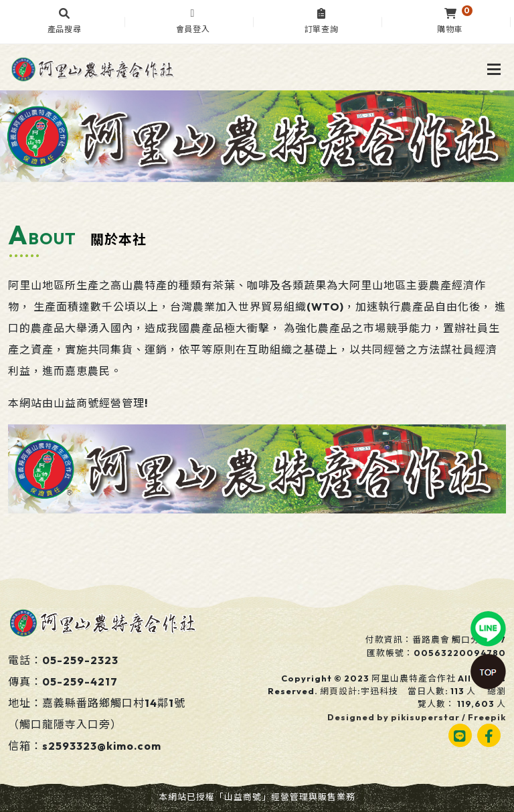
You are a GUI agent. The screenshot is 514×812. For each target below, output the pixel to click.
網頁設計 (339, 691)
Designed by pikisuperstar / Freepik (417, 717)
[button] (64, 22)
